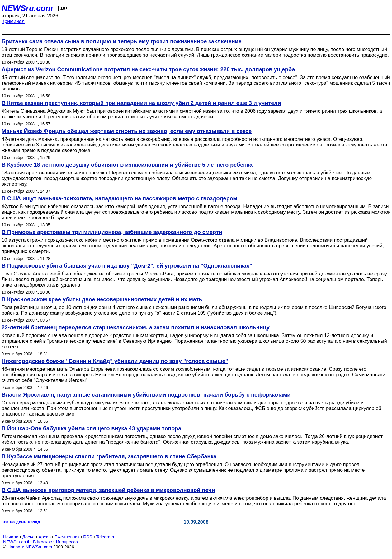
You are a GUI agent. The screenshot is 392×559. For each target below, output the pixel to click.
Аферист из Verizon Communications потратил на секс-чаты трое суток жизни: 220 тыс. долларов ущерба (148, 69)
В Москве (43, 542)
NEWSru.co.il (16, 542)
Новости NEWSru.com (30, 547)
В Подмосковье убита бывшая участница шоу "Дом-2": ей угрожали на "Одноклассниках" (127, 266)
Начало (11, 537)
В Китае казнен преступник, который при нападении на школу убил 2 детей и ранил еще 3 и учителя (141, 103)
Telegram (105, 537)
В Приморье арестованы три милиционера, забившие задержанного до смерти (112, 232)
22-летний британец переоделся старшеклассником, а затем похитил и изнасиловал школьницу (136, 327)
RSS (88, 537)
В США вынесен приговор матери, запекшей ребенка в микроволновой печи (108, 490)
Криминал (13, 21)
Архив (45, 537)
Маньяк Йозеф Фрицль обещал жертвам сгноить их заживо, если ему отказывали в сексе (127, 131)
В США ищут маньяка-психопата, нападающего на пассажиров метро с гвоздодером (119, 198)
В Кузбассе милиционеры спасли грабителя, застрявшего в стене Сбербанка (109, 456)
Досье (28, 537)
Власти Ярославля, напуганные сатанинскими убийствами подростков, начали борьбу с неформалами (146, 395)
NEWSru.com (27, 8)
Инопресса (67, 542)
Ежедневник (67, 537)
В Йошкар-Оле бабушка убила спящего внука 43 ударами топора (91, 428)
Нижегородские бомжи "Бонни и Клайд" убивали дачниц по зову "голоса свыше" (115, 361)
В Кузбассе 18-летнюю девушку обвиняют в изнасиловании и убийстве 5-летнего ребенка (127, 165)
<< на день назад (22, 522)
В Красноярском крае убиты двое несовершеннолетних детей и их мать (102, 299)
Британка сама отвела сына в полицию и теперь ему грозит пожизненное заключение (122, 41)
